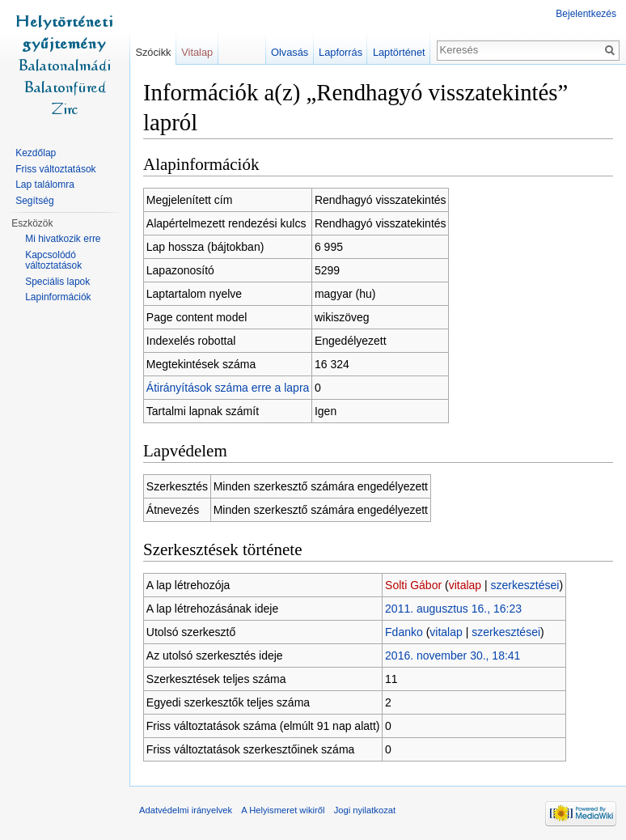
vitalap (465, 585)
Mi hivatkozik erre (63, 239)
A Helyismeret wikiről (283, 810)
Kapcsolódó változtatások (53, 261)
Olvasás (290, 52)
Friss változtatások (55, 169)
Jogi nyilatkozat (365, 810)
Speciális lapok (57, 282)
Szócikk (153, 52)
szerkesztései (525, 585)
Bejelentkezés (586, 14)
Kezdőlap (36, 153)
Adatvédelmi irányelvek (186, 810)
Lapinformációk (58, 297)
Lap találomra (45, 185)
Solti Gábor (413, 585)
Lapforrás (340, 52)
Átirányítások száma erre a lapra (228, 388)
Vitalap (197, 52)
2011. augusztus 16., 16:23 (453, 609)
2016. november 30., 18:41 (453, 655)
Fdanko (404, 632)
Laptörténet (399, 52)
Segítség (34, 201)
